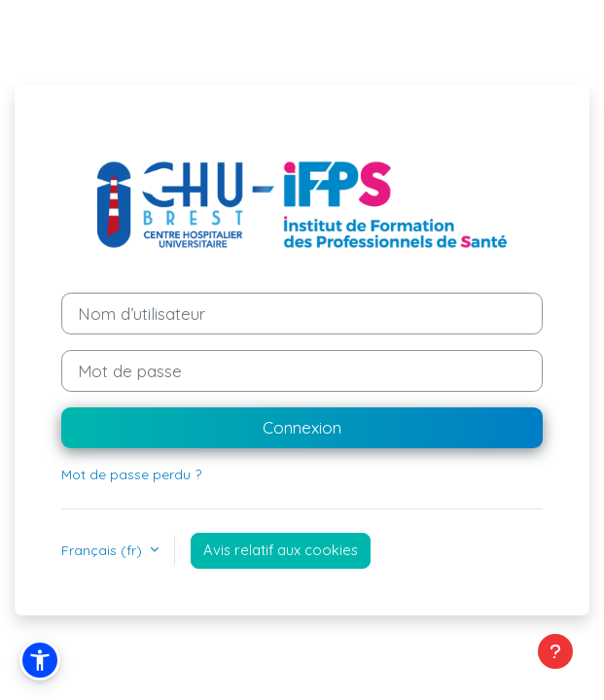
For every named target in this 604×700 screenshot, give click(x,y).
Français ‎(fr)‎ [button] (104, 550)
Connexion (302, 427)
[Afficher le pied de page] (555, 651)
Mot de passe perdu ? (131, 474)
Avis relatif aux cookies (281, 550)
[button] (40, 660)
